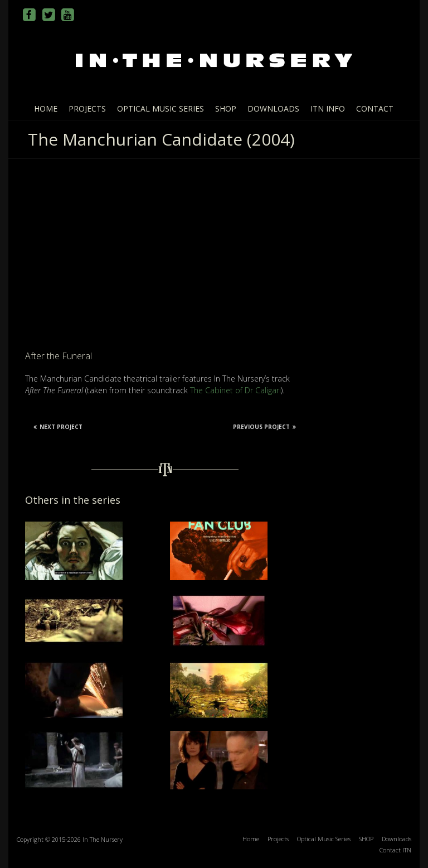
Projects (87, 108)
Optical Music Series (160, 108)
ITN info (328, 108)
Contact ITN (395, 850)
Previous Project (264, 427)
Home (46, 108)
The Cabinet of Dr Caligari (235, 390)
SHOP (226, 108)
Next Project (58, 427)
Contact (375, 108)
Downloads (273, 108)
